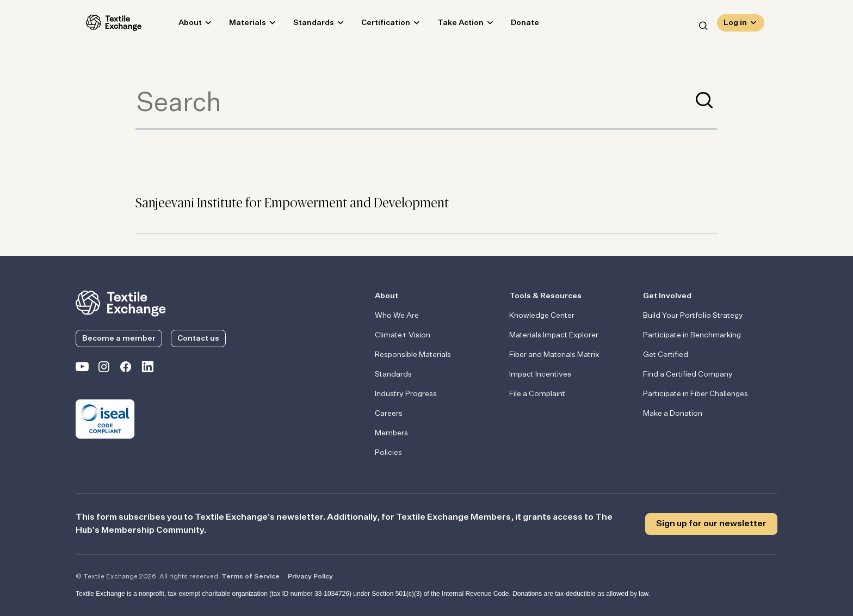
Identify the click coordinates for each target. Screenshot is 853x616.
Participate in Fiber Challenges (696, 394)
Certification (375, 25)
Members (391, 433)
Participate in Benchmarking (692, 335)
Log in (735, 25)
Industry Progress (406, 394)
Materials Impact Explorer (554, 335)
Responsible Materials (413, 355)
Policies (388, 453)
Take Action (450, 25)
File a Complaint (537, 394)
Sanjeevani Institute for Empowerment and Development (292, 204)
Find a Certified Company (688, 374)
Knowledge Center (542, 316)
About (180, 25)
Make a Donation (673, 414)
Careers (389, 414)
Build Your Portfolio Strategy (693, 316)
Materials (237, 25)
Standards (303, 25)
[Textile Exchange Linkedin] (147, 369)
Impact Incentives (540, 374)
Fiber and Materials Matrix (554, 355)
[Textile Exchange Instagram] (104, 369)
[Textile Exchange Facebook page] (126, 369)
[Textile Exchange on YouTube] (82, 369)
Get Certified (666, 355)
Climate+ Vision (403, 335)
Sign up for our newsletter (711, 524)
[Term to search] (413, 104)
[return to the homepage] (121, 303)
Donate (515, 25)
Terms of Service (251, 577)
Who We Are (397, 316)
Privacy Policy (310, 577)
